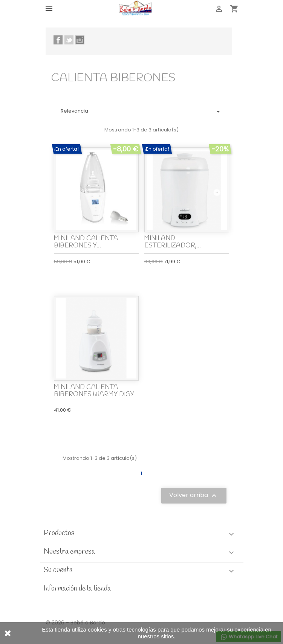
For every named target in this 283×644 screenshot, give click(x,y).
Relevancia (142, 111)
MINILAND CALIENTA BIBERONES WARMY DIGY (94, 391)
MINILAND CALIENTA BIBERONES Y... (86, 242)
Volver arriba (194, 495)
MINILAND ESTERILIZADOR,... (173, 242)
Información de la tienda (77, 589)
